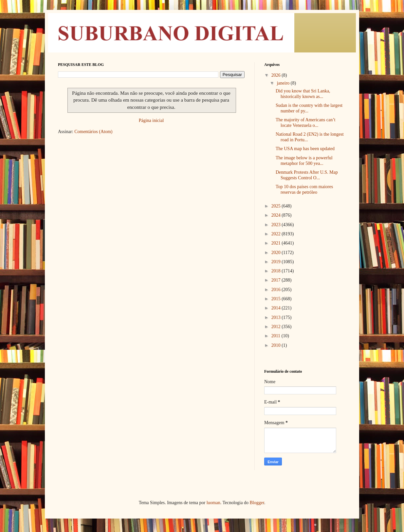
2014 (277, 308)
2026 (277, 75)
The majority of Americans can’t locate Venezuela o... (305, 123)
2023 (277, 225)
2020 (277, 253)
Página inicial (151, 120)
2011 (276, 336)
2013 (277, 317)
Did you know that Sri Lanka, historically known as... (303, 94)
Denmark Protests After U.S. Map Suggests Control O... (307, 175)
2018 (277, 271)
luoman (213, 503)
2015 (277, 299)
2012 (277, 327)
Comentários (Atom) (93, 132)
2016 (277, 290)
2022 (277, 234)
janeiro (284, 83)
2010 (277, 345)
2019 (277, 262)
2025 (277, 206)
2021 (277, 243)
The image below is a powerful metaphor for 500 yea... (304, 161)
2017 (277, 280)
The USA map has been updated (305, 149)
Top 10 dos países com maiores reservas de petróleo (304, 189)
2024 (277, 215)
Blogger (257, 503)
